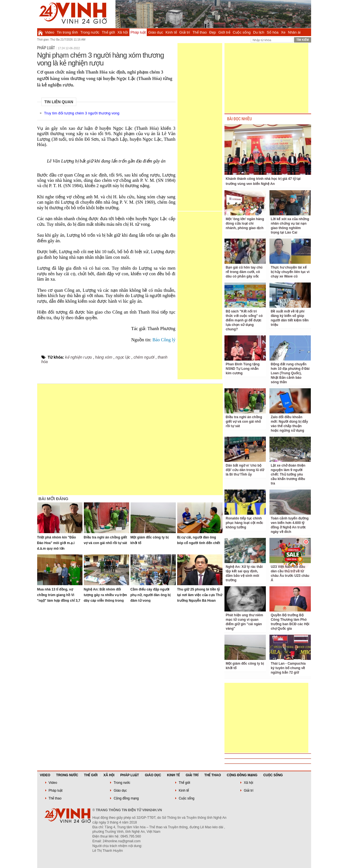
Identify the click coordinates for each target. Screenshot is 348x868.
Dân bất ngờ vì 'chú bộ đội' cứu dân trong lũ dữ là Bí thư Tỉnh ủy (245, 470)
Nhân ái (294, 32)
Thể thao (200, 32)
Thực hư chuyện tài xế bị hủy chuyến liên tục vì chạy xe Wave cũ (290, 272)
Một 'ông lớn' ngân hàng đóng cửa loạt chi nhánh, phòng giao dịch (245, 224)
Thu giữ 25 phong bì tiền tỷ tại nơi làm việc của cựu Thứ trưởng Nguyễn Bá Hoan (200, 595)
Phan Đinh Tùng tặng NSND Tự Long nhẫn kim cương (243, 369)
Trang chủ (40, 32)
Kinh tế (171, 32)
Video (50, 32)
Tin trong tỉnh (67, 32)
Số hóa (273, 32)
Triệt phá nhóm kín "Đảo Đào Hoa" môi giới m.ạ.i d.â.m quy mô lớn (57, 543)
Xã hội (123, 32)
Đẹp (213, 32)
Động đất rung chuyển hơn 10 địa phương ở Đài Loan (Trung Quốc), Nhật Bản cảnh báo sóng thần (290, 373)
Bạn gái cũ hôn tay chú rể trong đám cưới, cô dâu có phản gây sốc (244, 272)
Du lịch (259, 32)
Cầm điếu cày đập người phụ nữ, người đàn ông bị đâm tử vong (151, 595)
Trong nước (90, 32)
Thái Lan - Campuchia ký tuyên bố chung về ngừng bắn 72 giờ (288, 668)
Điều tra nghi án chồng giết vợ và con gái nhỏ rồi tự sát (244, 422)
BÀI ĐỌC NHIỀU (240, 119)
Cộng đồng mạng (242, 775)
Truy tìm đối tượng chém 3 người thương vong (82, 113)
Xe (283, 32)
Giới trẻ (224, 32)
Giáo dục (156, 32)
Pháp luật (138, 32)
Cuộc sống (242, 32)
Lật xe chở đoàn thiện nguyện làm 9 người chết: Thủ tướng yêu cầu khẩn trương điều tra (288, 474)
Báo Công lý (164, 340)
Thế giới (108, 32)
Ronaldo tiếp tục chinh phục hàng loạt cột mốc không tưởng (245, 523)
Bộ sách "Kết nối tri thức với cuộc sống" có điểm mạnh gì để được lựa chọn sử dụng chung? (244, 320)
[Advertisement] (200, 127)
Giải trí (185, 32)
